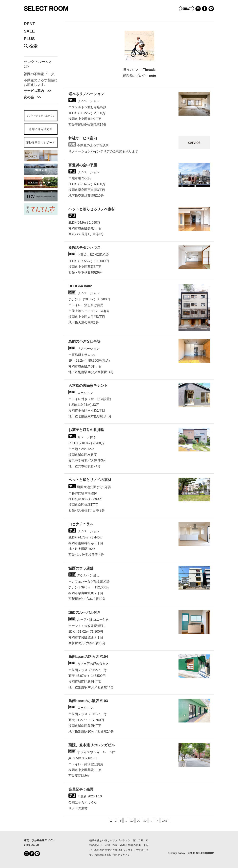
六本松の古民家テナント (88, 386)
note (153, 76)
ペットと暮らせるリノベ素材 (92, 209)
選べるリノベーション (86, 94)
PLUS (29, 39)
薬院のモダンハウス (84, 248)
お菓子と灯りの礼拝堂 (86, 430)
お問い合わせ (32, 845)
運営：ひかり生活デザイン (39, 840)
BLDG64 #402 (80, 286)
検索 (31, 46)
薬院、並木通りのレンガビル (92, 745)
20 (138, 821)
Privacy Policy (177, 853)
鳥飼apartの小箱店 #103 (88, 701)
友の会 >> (32, 97)
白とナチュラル (81, 524)
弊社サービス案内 (83, 138)
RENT (29, 24)
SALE (29, 31)
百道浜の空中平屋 (83, 165)
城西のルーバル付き (84, 612)
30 (145, 821)
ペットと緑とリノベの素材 (90, 480)
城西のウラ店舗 (81, 568)
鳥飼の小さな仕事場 (84, 341)
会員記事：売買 (81, 789)
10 (132, 821)
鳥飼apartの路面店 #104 (88, 657)
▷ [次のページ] (157, 821)
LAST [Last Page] (165, 821)
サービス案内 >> (37, 91)
